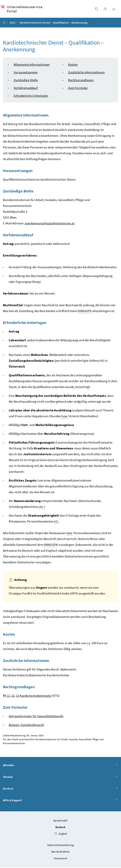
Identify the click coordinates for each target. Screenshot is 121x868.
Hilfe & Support (60, 801)
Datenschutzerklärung (61, 846)
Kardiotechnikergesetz (36, 696)
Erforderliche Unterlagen (31, 96)
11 (8, 696)
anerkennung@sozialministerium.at (50, 224)
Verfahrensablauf (26, 88)
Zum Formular (78, 88)
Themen (60, 778)
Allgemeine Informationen (32, 65)
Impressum (60, 859)
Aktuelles (60, 766)
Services (60, 789)
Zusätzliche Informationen (86, 73)
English (61, 834)
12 (13, 696)
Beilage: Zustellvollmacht (26, 725)
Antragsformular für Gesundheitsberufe (36, 717)
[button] (108, 832)
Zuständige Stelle (26, 81)
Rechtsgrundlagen (81, 81)
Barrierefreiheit (60, 852)
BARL (13, 23)
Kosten (73, 65)
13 (18, 696)
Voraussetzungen (26, 73)
